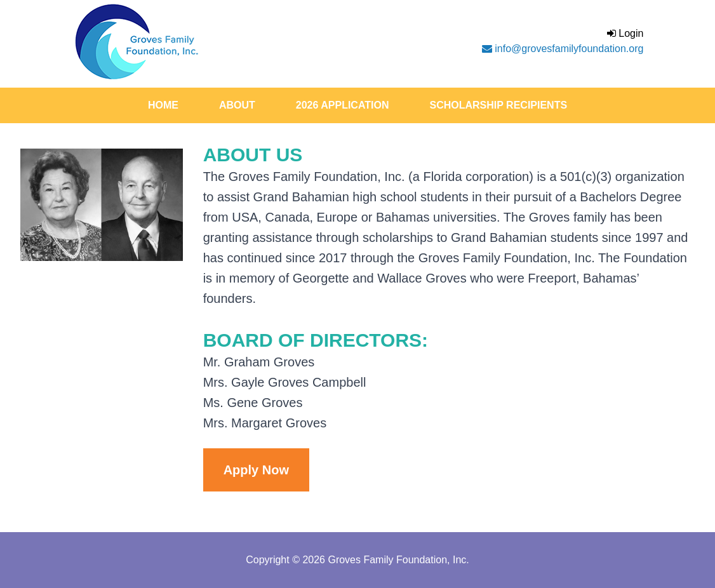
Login (625, 33)
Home (163, 105)
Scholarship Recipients (498, 105)
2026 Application (343, 105)
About (237, 105)
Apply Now (256, 470)
